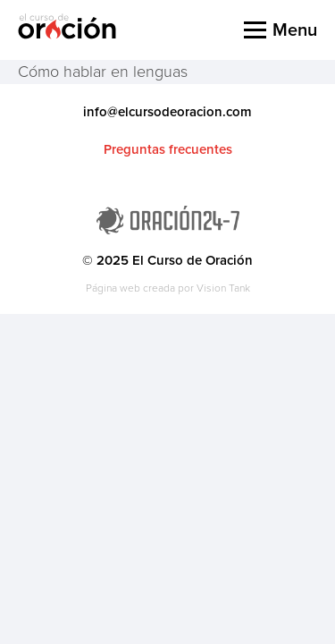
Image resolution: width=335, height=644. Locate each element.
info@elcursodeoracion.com (167, 112)
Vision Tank (223, 288)
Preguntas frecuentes (168, 149)
